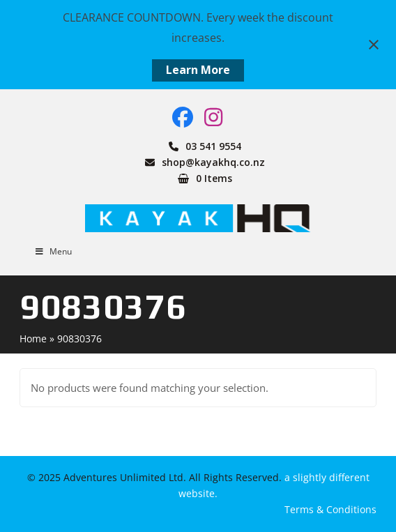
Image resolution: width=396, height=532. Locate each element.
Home (33, 339)
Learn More (198, 70)
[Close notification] (374, 45)
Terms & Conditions (330, 509)
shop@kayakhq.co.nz (213, 162)
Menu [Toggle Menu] (53, 251)
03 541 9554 (213, 146)
